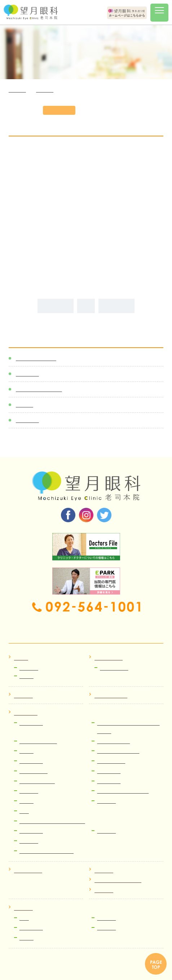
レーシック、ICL (37, 782)
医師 (24, 918)
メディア (27, 420)
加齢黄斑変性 (34, 771)
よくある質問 (28, 871)
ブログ (25, 405)
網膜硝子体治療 (113, 742)
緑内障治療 (109, 771)
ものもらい (31, 831)
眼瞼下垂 (29, 791)
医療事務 (106, 918)
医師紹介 (23, 696)
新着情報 (27, 374)
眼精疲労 (106, 831)
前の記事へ (56, 306)
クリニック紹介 (111, 696)
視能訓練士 (31, 928)
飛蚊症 (27, 751)
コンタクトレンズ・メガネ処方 (52, 821)
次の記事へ (116, 306)
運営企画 (106, 928)
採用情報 (23, 908)
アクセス (104, 871)
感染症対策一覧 (36, 358)
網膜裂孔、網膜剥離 (118, 751)
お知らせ (29, 668)
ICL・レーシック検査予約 (47, 851)
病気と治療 (26, 713)
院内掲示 (104, 891)
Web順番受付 (114, 668)
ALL (86, 306)
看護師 (27, 938)
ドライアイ (109, 782)
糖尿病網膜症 (111, 761)
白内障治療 (31, 723)
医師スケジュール (39, 389)
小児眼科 (106, 801)
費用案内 (29, 841)
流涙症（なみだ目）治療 (123, 791)
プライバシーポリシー (118, 880)
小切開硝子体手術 (38, 742)
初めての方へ (109, 658)
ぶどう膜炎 (31, 761)
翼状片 (27, 801)
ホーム (21, 658)
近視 (24, 811)
